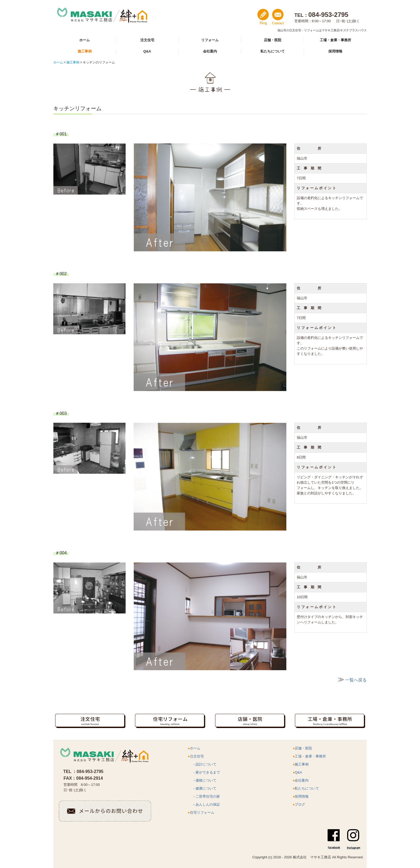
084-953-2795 (90, 772)
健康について (206, 788)
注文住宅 (147, 40)
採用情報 (335, 51)
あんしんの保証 (208, 804)
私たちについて (273, 51)
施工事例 (85, 51)
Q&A (147, 51)
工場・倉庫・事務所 (335, 40)
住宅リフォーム (202, 812)
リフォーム (210, 40)
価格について (206, 780)
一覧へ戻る (356, 680)
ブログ (300, 804)
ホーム (85, 40)
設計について (206, 764)
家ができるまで (208, 772)
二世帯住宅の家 (208, 796)
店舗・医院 (273, 40)
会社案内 (210, 51)
